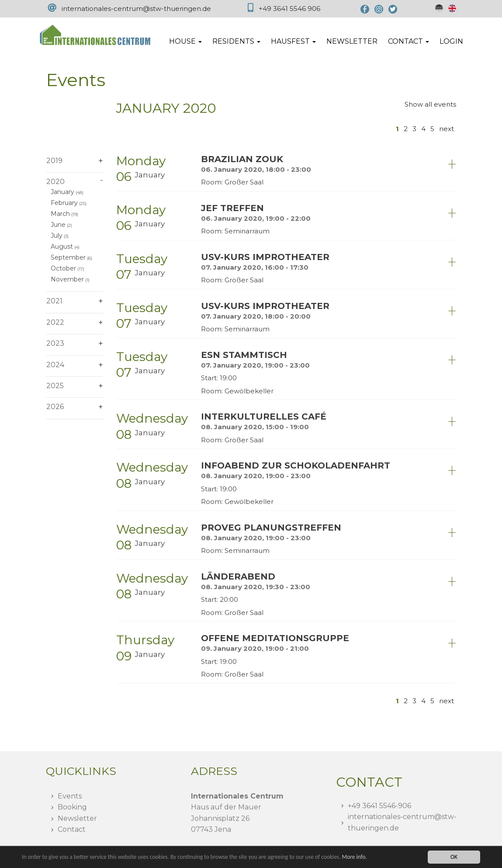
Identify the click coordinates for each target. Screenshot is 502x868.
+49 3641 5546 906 (289, 9)
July (57, 236)
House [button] (185, 41)
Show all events (430, 104)
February (64, 203)
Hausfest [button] (293, 41)
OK (454, 857)
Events (70, 796)
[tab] (286, 170)
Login (451, 41)
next (447, 129)
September (68, 257)
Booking (72, 807)
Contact (72, 829)
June (58, 225)
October (63, 268)
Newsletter (352, 41)
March (60, 214)
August (62, 247)
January (62, 192)
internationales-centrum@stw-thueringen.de (136, 9)
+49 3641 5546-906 (379, 806)
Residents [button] (236, 41)
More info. (358, 857)
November (67, 279)
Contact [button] (409, 41)
